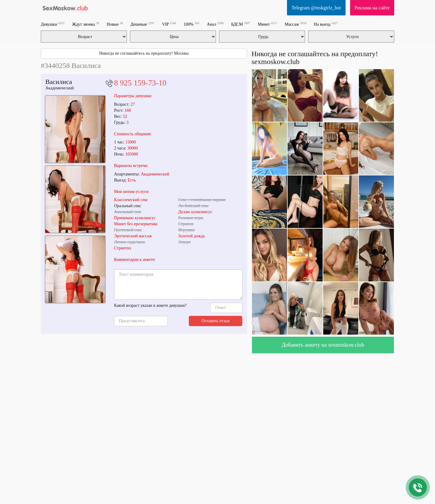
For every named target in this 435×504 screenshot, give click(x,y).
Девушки (53, 24)
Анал (215, 24)
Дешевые (143, 24)
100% (192, 24)
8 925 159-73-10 (140, 83)
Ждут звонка (86, 24)
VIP (169, 24)
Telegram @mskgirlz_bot (316, 8)
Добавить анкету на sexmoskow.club (323, 345)
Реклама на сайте (372, 8)
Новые (115, 24)
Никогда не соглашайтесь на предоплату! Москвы (144, 53)
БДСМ (241, 24)
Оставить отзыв (216, 321)
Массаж (295, 24)
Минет (268, 24)
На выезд (326, 24)
